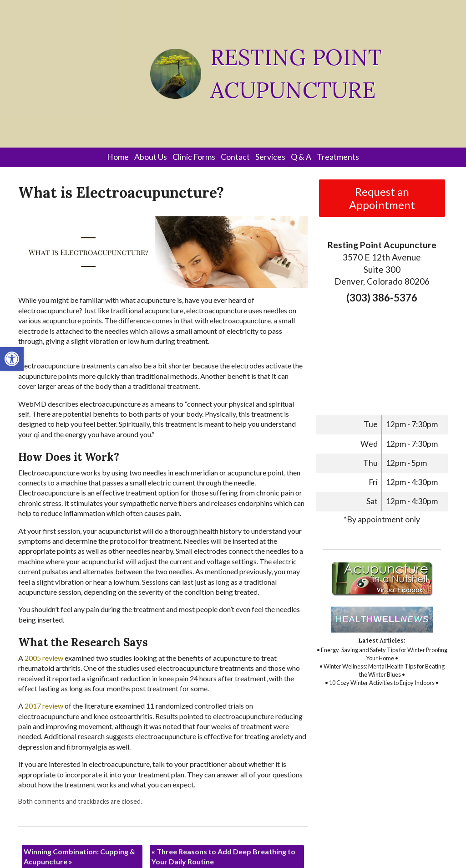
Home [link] (118, 157)
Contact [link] (235, 157)
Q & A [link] (301, 157)
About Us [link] (151, 157)
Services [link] (270, 157)
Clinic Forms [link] (194, 157)
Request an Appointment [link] (382, 198)
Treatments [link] (338, 157)
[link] (12, 359)
